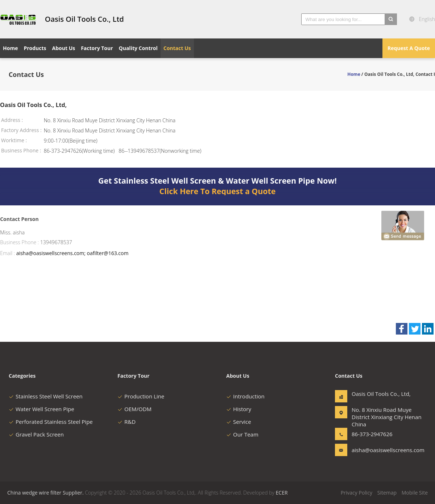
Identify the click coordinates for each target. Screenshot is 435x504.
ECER (282, 493)
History (239, 409)
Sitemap (387, 493)
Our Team (242, 434)
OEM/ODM (134, 409)
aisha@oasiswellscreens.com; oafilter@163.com (72, 253)
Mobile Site (415, 493)
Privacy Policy (357, 493)
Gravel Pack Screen (36, 434)
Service (239, 422)
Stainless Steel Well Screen (46, 396)
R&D (127, 422)
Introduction (245, 396)
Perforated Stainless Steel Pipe (51, 422)
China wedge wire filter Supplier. (46, 493)
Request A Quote (409, 48)
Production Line (141, 396)
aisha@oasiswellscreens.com (374, 450)
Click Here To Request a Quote (218, 191)
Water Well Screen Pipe (42, 409)
